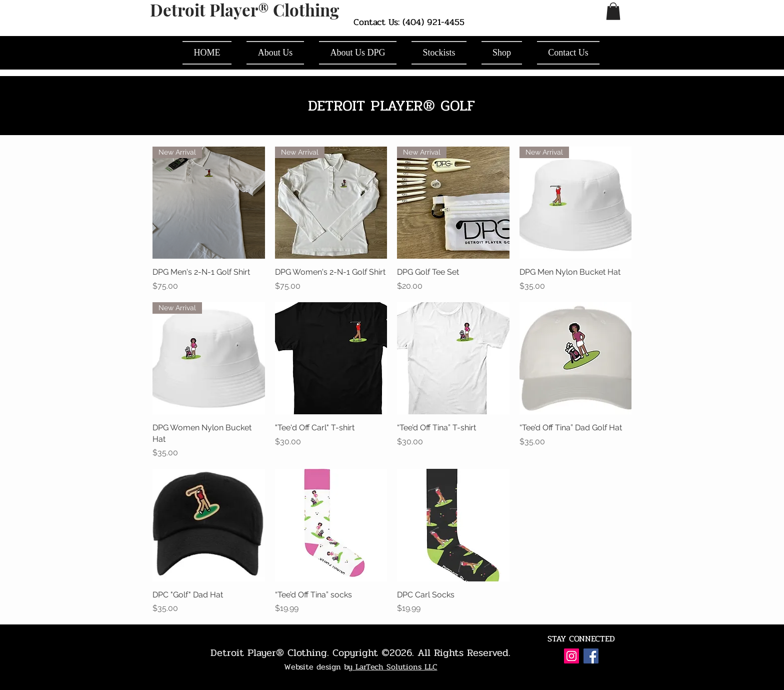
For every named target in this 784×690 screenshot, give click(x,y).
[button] (613, 11)
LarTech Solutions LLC (395, 667)
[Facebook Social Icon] (591, 656)
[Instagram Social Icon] (571, 656)
